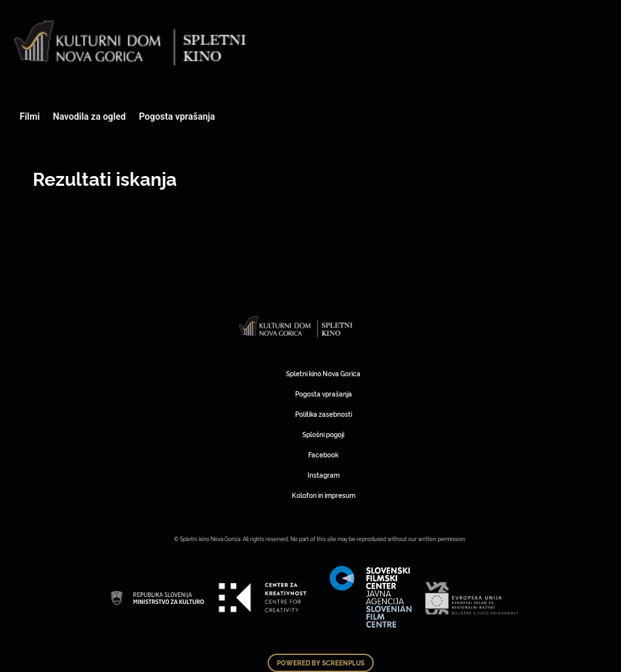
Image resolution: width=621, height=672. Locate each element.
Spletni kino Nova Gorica (323, 373)
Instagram (324, 475)
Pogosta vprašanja (177, 116)
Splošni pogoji (323, 434)
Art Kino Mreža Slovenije (296, 327)
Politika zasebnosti (324, 414)
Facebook (323, 454)
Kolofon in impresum (324, 495)
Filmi (30, 116)
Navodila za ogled (89, 116)
